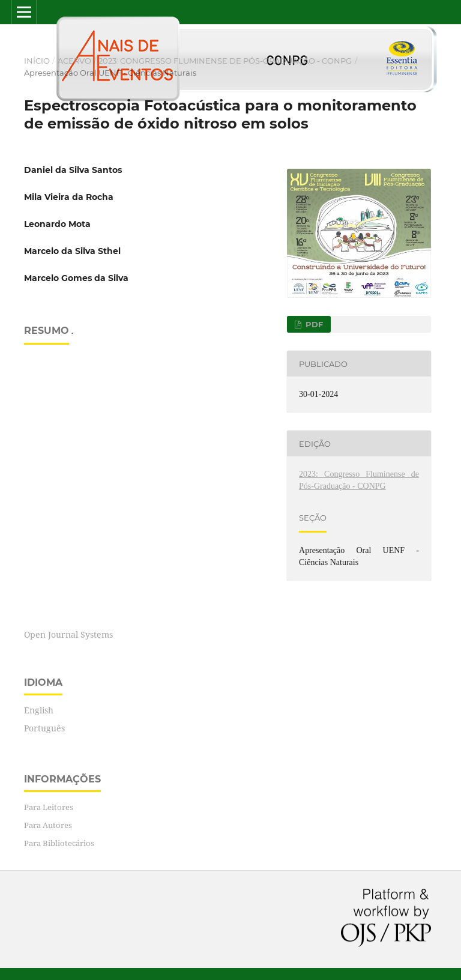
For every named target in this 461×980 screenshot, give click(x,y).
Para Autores (48, 825)
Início (37, 61)
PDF (313, 324)
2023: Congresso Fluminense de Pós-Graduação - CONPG (225, 61)
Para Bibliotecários (59, 843)
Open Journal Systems (68, 634)
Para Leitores (49, 807)
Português (44, 728)
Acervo (74, 61)
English (39, 710)
